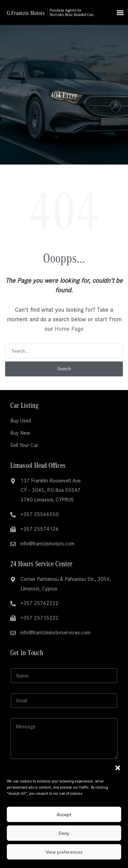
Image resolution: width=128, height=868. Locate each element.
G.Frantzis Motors (26, 13)
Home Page (69, 329)
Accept (64, 815)
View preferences (64, 852)
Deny (64, 833)
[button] (118, 768)
